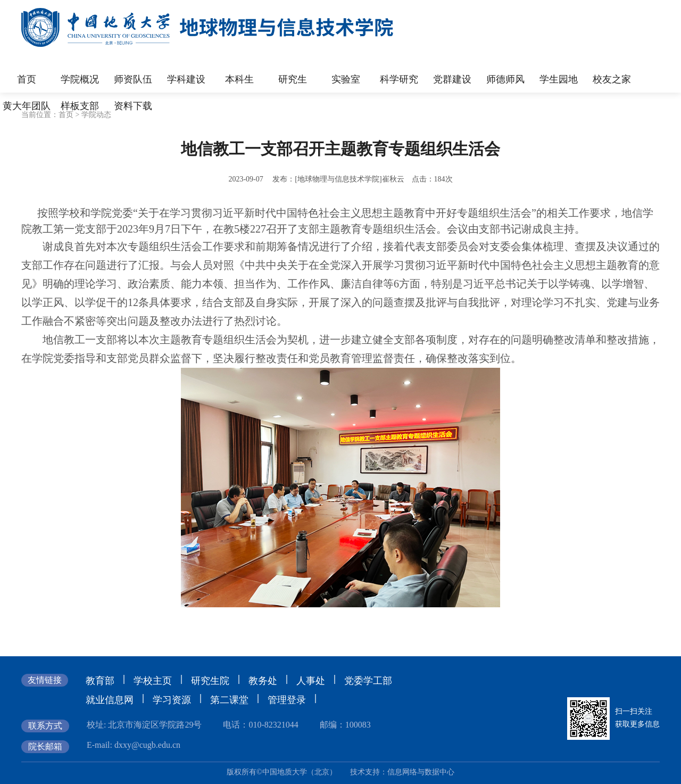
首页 (66, 115)
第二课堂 (229, 700)
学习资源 (172, 700)
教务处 (263, 681)
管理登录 (287, 700)
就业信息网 (110, 700)
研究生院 (210, 681)
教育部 (100, 681)
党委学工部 (368, 681)
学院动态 (96, 115)
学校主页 (153, 681)
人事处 (311, 681)
